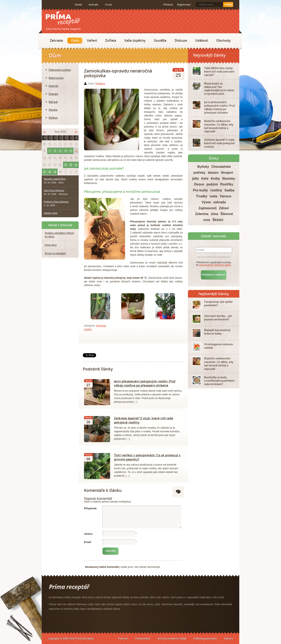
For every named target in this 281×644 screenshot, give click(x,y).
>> (76, 132)
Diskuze (181, 40)
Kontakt (94, 5)
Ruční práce (56, 78)
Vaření (92, 40)
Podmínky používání (205, 639)
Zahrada (56, 40)
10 (66, 151)
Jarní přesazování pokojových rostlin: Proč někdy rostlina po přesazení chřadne (145, 383)
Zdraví (224, 208)
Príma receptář (63, 18)
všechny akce (51, 213)
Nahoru (229, 639)
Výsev (206, 202)
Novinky (229, 179)
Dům (75, 40)
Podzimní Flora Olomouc (56, 202)
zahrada (220, 202)
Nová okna (51, 245)
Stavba (53, 110)
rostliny (216, 190)
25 (71, 165)
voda (213, 196)
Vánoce (225, 196)
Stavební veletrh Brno (55, 179)
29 (55, 172)
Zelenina (202, 214)
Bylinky (203, 167)
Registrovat (184, 5)
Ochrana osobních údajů (172, 639)
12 (76, 151)
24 (66, 165)
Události (202, 40)
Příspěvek (90, 508)
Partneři (123, 639)
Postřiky (227, 184)
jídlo (195, 179)
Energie (53, 94)
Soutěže (160, 40)
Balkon (53, 118)
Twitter (59, 5)
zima (214, 214)
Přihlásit (168, 5)
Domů (78, 5)
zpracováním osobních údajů (215, 265)
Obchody (223, 40)
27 (44, 172)
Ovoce (199, 184)
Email (88, 542)
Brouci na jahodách (55, 253)
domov (213, 173)
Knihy (215, 179)
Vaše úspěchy (135, 40)
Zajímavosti (207, 208)
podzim (212, 184)
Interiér (54, 86)
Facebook (52, 5)
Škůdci (218, 220)
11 (71, 151)
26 (76, 165)
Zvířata (111, 40)
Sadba (229, 190)
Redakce (100, 84)
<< (44, 132)
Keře (205, 179)
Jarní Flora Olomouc (54, 190)
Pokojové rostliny (60, 70)
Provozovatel (143, 639)
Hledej (228, 5)
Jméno (88, 534)
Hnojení (227, 173)
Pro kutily (200, 190)
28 (50, 172)
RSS (46, 5)
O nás (109, 5)
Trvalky (202, 196)
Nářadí (53, 102)
